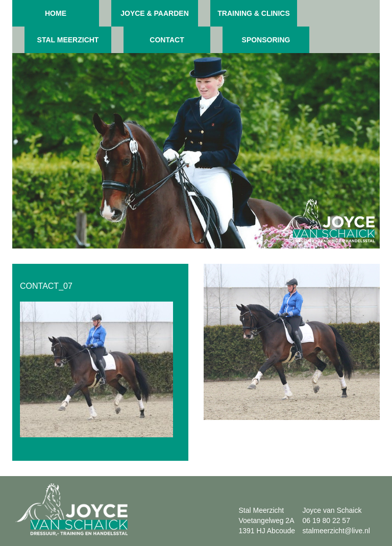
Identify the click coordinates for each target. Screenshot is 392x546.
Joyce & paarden (155, 13)
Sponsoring (266, 40)
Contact (167, 40)
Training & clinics (254, 13)
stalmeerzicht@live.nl (336, 531)
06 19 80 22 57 (326, 520)
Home (56, 13)
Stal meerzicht (68, 40)
